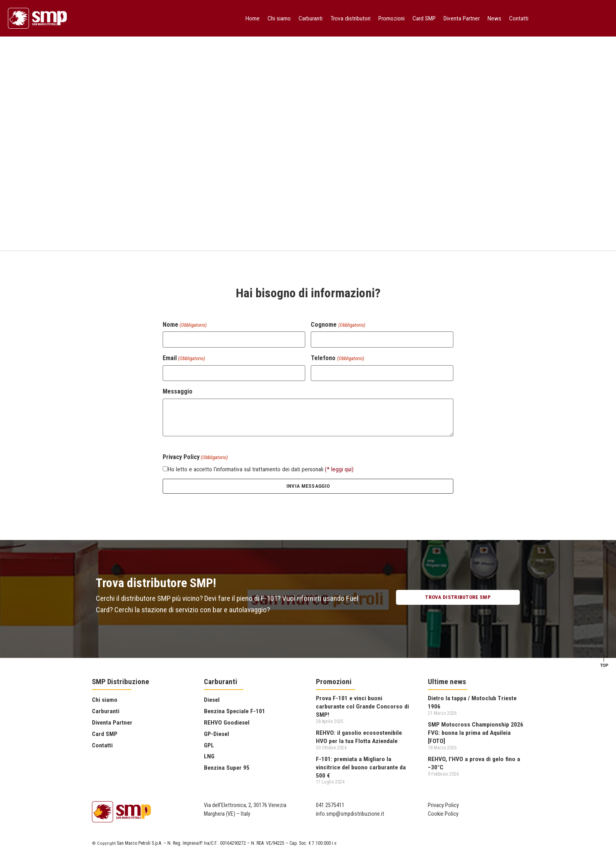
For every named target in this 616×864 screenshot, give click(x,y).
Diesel (212, 700)
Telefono (337, 358)
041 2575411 (330, 805)
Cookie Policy (443, 814)
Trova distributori (350, 18)
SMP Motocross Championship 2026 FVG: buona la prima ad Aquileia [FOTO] (476, 733)
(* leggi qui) (339, 469)
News (494, 18)
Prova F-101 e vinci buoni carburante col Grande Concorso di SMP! (362, 706)
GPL (209, 745)
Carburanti (311, 18)
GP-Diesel (216, 734)
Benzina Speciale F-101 (235, 711)
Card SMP (424, 18)
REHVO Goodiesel (227, 723)
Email (184, 358)
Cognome (338, 325)
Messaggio (178, 392)
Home (253, 18)
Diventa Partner (462, 18)
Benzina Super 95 (227, 768)
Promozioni (391, 18)
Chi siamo (279, 18)
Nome (185, 325)
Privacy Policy (443, 805)
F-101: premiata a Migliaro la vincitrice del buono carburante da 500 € (361, 767)
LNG (209, 756)
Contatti (519, 18)
